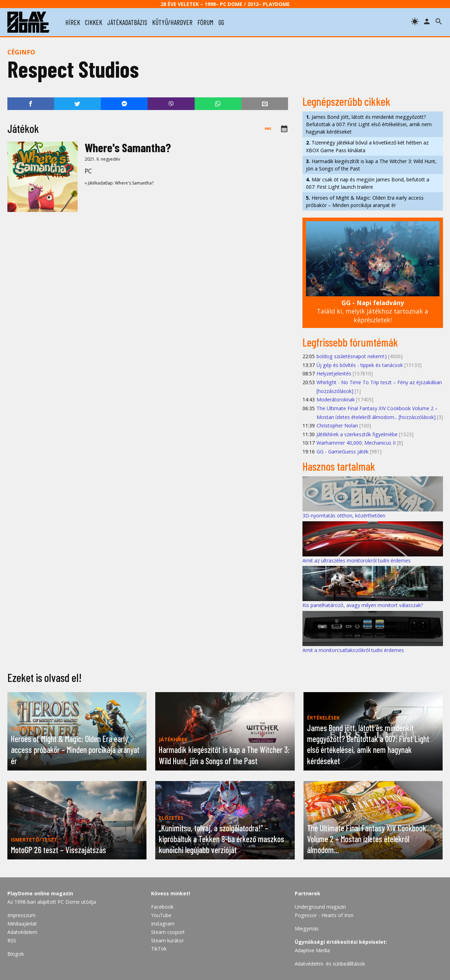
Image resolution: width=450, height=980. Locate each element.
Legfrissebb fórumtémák (350, 342)
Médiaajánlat (22, 924)
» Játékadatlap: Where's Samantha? (119, 183)
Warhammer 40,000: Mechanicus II (356, 443)
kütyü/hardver (172, 22)
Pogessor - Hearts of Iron (324, 915)
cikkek (94, 22)
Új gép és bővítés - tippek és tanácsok (360, 365)
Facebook (162, 907)
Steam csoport (168, 932)
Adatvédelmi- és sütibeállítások (330, 964)
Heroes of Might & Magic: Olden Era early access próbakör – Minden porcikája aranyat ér (365, 201)
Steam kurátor (167, 940)
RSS (12, 940)
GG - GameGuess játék (343, 452)
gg (221, 22)
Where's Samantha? (128, 147)
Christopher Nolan (337, 425)
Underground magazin (320, 907)
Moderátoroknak (336, 399)
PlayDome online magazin (40, 893)
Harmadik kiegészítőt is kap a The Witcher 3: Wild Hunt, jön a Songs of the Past (371, 165)
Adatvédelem (22, 932)
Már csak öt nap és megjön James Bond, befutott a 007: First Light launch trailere (368, 183)
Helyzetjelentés (334, 373)
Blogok (16, 954)
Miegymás (307, 929)
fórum (206, 22)
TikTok (159, 949)
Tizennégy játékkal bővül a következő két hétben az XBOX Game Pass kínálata (367, 146)
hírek (73, 22)
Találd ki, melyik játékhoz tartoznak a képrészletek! (373, 311)
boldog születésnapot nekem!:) (352, 356)
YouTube (161, 915)
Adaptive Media (312, 950)
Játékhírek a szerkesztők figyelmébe (357, 434)
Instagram (163, 924)
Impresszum (21, 915)
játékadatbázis (127, 22)
